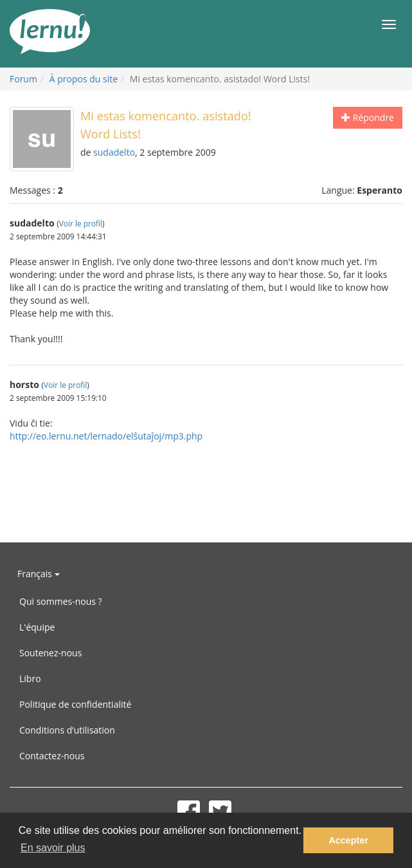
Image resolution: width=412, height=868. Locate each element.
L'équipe (37, 627)
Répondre (368, 117)
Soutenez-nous (50, 653)
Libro (30, 679)
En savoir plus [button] (53, 848)
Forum (23, 79)
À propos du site (84, 79)
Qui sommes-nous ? (61, 601)
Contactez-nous (52, 756)
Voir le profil (81, 223)
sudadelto (114, 152)
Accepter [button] (348, 840)
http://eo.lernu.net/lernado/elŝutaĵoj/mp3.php (106, 436)
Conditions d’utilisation (67, 730)
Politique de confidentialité (75, 704)
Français (39, 574)
